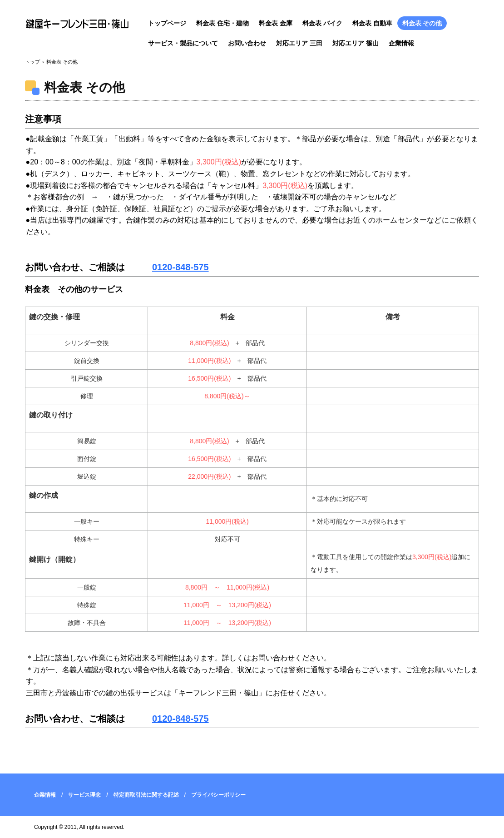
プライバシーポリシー (218, 795)
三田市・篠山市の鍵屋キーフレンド (79, 24)
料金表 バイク (322, 23)
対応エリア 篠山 (356, 43)
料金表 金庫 (276, 23)
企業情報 (401, 43)
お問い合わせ (247, 43)
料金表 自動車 (372, 23)
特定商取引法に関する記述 (146, 795)
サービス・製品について (183, 43)
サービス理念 (84, 795)
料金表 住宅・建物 (222, 23)
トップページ (167, 23)
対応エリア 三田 (299, 43)
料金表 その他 (422, 23)
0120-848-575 (180, 267)
